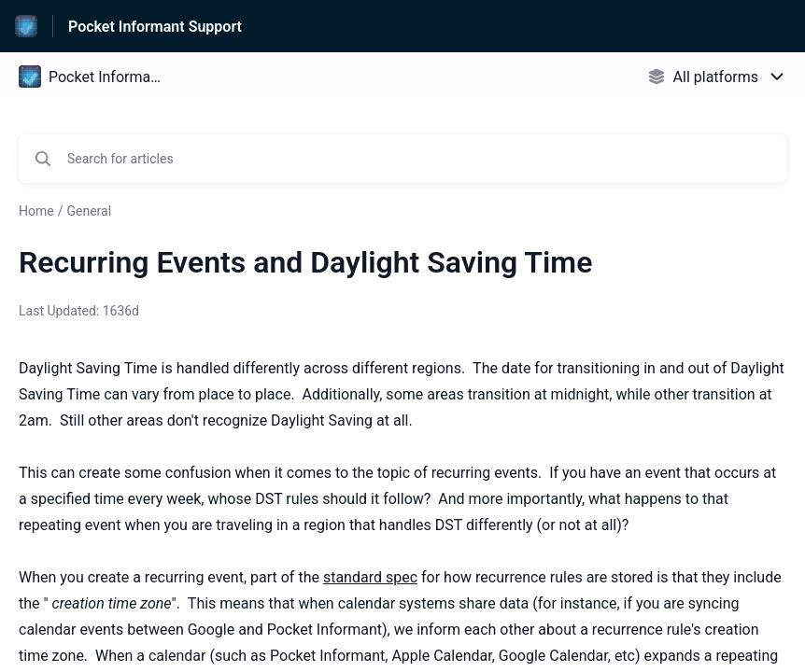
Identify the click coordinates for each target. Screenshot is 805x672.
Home (36, 211)
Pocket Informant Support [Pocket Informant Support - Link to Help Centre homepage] (155, 27)
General (89, 211)
